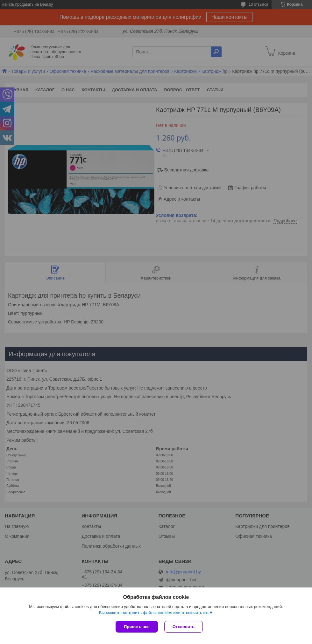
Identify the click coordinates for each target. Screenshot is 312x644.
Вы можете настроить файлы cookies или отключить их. (154, 613)
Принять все (137, 627)
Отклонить (184, 627)
